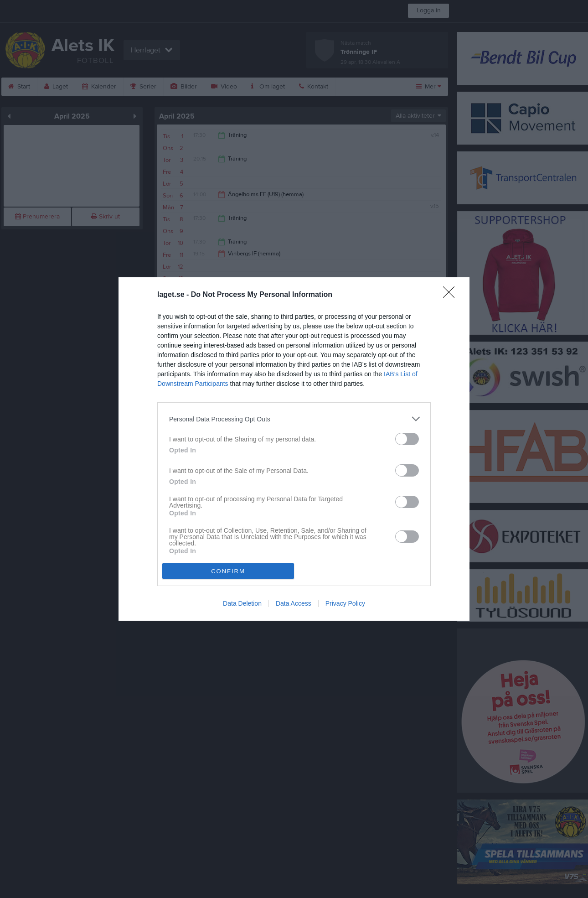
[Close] (452, 295)
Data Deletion (242, 603)
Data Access (294, 603)
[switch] (407, 439)
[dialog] (294, 449)
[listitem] (294, 419)
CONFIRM (228, 571)
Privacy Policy (345, 603)
